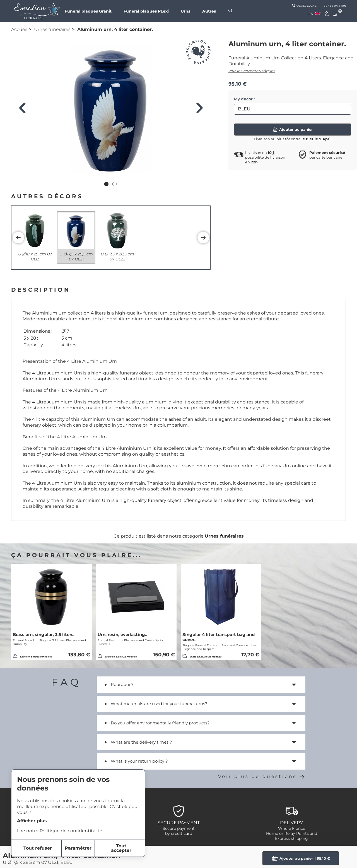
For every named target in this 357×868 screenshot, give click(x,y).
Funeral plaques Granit (88, 11)
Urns (185, 11)
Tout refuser (38, 848)
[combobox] (314, 14)
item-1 (159, 855)
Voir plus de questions (262, 776)
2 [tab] (115, 185)
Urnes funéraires (52, 29)
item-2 (160, 861)
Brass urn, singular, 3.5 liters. (44, 635)
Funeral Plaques (292, 861)
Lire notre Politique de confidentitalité (60, 831)
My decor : (244, 99)
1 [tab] (107, 185)
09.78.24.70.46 (304, 6)
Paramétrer (78, 848)
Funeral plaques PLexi (146, 11)
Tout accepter (121, 848)
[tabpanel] (111, 109)
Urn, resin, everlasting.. (122, 635)
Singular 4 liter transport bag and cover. (219, 637)
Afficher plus (32, 821)
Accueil (19, 29)
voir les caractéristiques (252, 71)
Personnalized (290, 855)
